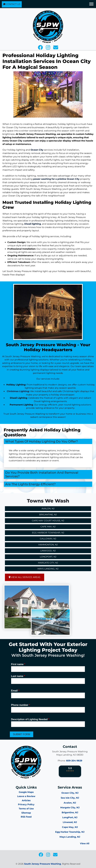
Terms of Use (26, 809)
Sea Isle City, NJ (70, 798)
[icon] (41, 48)
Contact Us (12, 4)
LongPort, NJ (70, 817)
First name (18, 664)
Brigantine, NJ (48, 515)
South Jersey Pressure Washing (43, 864)
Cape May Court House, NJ (48, 521)
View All (85, 843)
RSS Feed (26, 817)
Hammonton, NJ (48, 545)
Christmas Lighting (18, 391)
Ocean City (37, 150)
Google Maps (26, 792)
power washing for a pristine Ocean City (56, 179)
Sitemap (26, 813)
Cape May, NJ (48, 527)
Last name (18, 676)
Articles (26, 800)
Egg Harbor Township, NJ (48, 533)
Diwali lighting (33, 224)
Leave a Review (26, 796)
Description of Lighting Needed (30, 719)
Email (15, 691)
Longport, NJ (48, 557)
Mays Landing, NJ (48, 569)
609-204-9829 (74, 761)
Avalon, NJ (48, 509)
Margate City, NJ (48, 563)
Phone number (21, 705)
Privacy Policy (26, 804)
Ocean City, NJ (70, 793)
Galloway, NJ (48, 539)
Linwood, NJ (48, 551)
